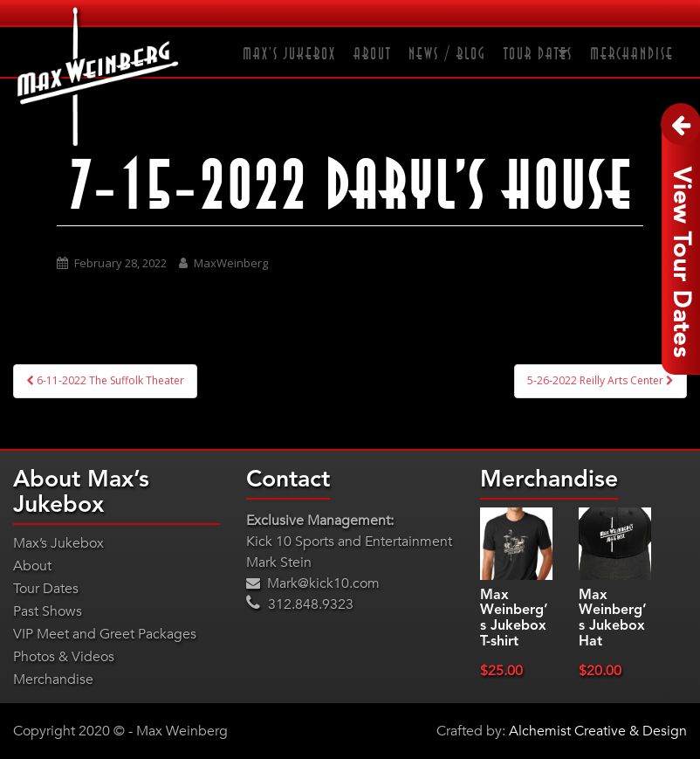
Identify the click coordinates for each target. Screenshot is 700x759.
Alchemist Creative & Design (598, 731)
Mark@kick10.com (313, 583)
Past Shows (48, 611)
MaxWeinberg (231, 263)
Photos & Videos (64, 657)
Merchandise (632, 54)
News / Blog (447, 54)
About (372, 54)
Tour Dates (538, 54)
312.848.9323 (300, 604)
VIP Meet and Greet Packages (105, 634)
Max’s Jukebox (289, 54)
